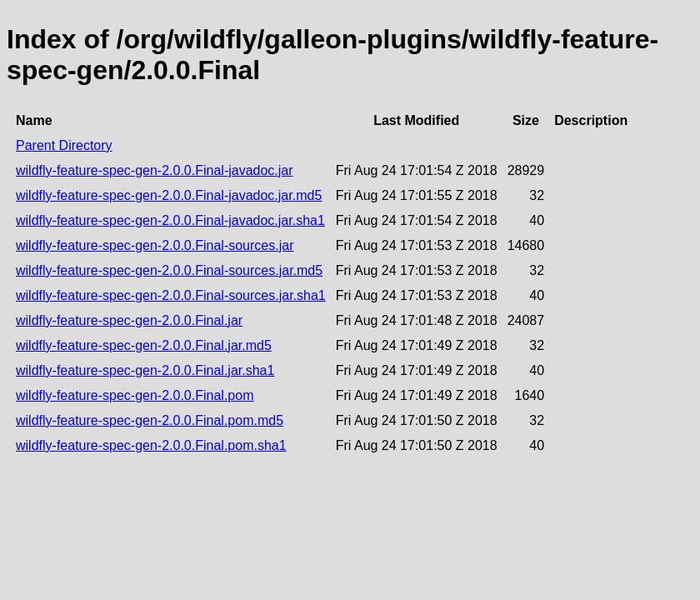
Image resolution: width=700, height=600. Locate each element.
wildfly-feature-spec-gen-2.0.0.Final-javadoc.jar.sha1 (170, 220)
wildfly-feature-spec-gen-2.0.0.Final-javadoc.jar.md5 (169, 195)
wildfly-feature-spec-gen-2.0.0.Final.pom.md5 (150, 420)
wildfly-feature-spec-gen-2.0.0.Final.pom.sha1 (151, 445)
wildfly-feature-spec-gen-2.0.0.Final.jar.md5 (144, 345)
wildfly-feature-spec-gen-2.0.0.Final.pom (135, 395)
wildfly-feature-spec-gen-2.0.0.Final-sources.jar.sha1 (171, 295)
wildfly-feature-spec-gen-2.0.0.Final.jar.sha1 (145, 370)
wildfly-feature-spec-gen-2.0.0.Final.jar (129, 320)
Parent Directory (64, 145)
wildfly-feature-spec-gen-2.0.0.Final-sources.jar (155, 245)
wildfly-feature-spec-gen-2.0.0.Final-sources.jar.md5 (169, 270)
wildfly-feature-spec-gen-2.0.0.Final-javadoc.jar (155, 170)
